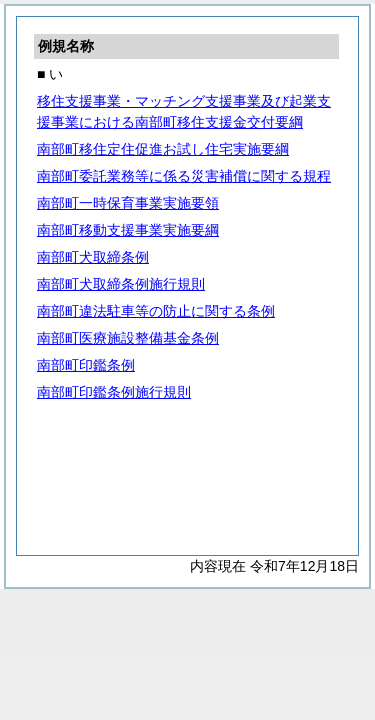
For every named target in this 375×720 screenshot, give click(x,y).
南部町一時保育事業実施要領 (128, 203)
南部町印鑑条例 (86, 365)
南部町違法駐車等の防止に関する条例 (156, 311)
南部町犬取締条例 (93, 257)
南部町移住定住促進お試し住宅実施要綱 (163, 149)
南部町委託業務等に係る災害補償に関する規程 (184, 176)
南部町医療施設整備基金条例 (128, 338)
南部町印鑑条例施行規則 (114, 392)
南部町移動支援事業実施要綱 (128, 230)
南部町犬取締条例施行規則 (121, 284)
